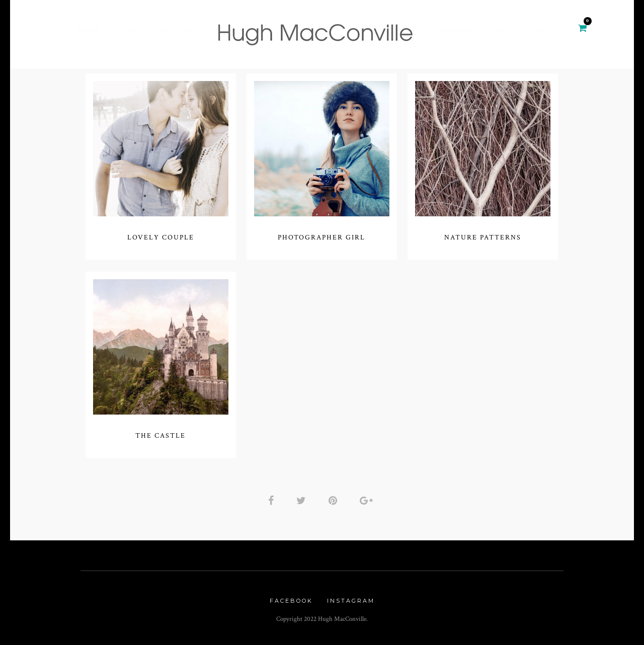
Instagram (351, 601)
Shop (501, 30)
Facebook (291, 601)
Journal (456, 30)
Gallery (177, 30)
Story (130, 30)
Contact (547, 30)
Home (89, 30)
